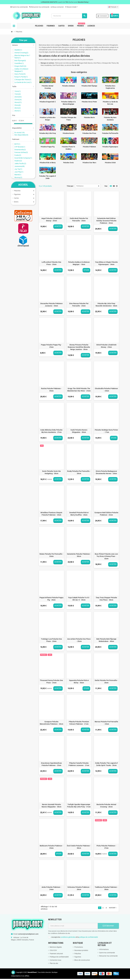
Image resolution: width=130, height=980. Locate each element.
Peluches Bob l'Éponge (89, 86)
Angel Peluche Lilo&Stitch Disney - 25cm (51, 220)
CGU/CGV (53, 950)
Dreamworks (20, 150)
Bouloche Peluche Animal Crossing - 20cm (106, 806)
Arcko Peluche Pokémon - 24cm (51, 888)
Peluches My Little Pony (48, 133)
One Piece (97, 63)
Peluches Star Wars (89, 163)
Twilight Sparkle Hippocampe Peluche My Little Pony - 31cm (79, 806)
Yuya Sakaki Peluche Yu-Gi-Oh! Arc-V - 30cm (79, 599)
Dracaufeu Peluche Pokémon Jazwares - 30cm (51, 305)
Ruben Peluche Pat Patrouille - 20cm (51, 555)
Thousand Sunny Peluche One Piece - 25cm (51, 682)
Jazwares (20, 166)
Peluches (78, 954)
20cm (18, 97)
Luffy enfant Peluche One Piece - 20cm (51, 263)
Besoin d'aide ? (71, 7)
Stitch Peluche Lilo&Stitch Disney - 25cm (106, 346)
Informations (104, 949)
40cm (18, 108)
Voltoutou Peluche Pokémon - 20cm (79, 888)
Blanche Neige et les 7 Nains (22, 57)
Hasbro (18, 161)
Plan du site (54, 963)
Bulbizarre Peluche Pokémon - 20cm (51, 847)
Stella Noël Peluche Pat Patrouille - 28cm (79, 220)
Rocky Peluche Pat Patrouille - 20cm (79, 472)
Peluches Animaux (68, 86)
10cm (18, 91)
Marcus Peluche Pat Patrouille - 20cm (106, 723)
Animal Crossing (21, 53)
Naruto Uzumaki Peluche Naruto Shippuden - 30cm (51, 806)
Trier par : (70, 186)
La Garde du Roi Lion (23, 82)
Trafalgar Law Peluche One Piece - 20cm (51, 640)
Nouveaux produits (81, 950)
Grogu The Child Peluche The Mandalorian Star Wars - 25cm (79, 390)
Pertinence (80, 186)
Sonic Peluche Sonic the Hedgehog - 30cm (51, 472)
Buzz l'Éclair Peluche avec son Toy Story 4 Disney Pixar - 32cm (106, 556)
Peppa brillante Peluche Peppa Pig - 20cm (51, 599)
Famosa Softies (21, 152)
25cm (18, 100)
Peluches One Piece (89, 133)
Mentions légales (56, 947)
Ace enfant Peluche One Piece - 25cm (79, 640)
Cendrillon (19, 63)
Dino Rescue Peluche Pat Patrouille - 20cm (79, 305)
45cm (18, 111)
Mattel (18, 175)
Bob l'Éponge (20, 61)
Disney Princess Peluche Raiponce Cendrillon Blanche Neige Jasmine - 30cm (79, 347)
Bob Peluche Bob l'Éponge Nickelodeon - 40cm (106, 640)
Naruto (90, 63)
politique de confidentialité (88, 937)
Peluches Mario (89, 117)
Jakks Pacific (20, 164)
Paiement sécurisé (56, 954)
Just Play (19, 172)
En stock (20, 133)
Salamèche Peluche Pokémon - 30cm (79, 555)
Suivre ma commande (19, 7)
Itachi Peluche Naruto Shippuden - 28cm (79, 431)
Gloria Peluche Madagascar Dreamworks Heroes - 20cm (106, 472)
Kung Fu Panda (21, 77)
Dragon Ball (83, 63)
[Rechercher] (69, 16)
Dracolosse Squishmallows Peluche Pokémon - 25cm (51, 764)
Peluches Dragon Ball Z (48, 102)
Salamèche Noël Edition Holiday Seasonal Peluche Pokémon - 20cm (106, 221)
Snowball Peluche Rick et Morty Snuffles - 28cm (79, 514)
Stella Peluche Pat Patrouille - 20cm (106, 682)
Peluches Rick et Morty (48, 163)
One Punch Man (58, 65)
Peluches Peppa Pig (48, 147)
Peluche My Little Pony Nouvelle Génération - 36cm (106, 305)
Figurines (78, 957)
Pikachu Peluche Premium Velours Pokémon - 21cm (79, 723)
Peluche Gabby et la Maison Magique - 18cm (79, 263)
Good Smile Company (23, 158)
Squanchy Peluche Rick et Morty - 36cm (79, 682)
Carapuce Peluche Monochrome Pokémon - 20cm (51, 723)
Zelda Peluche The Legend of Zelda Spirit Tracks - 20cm (106, 764)
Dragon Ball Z (20, 66)
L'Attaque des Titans (23, 80)
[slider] (13, 124)
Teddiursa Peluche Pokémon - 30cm (106, 888)
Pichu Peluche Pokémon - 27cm (106, 847)
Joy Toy (18, 169)
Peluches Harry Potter (89, 102)
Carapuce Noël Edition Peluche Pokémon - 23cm (106, 514)
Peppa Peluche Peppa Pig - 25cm (51, 346)
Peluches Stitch (110, 163)
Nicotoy (18, 177)
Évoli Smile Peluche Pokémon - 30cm (79, 847)
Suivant (113, 908)
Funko (18, 155)
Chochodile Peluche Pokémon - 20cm (106, 390)
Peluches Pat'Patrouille (110, 133)
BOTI (17, 144)
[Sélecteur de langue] (113, 7)
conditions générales (68, 937)
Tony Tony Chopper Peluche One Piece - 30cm (106, 599)
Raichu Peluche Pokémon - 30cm (51, 390)
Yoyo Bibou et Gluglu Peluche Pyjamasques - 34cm (106, 263)
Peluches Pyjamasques (110, 147)
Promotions (79, 947)
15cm (18, 94)
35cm (18, 105)
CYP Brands (20, 147)
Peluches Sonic (69, 163)
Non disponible (21, 135)
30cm (18, 102)
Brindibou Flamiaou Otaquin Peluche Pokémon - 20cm (51, 514)
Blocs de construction (82, 960)
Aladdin (18, 50)
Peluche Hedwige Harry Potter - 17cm (106, 431)
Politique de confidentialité (59, 957)
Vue (106, 186)
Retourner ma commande (39, 7)
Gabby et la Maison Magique (21, 70)
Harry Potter (20, 74)
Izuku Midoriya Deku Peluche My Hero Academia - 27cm (51, 431)
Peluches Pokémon (89, 147)
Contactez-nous (55, 960)
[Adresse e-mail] (73, 926)
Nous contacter (57, 7)
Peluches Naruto (68, 133)
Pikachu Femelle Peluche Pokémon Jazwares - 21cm (79, 764)
